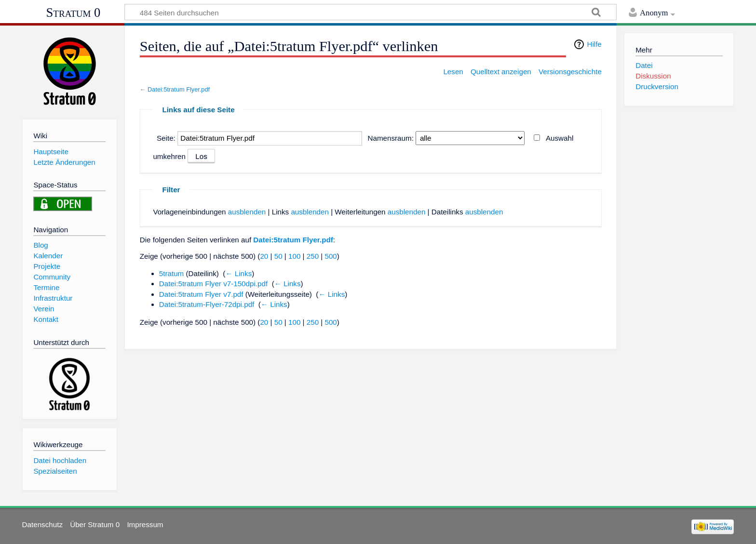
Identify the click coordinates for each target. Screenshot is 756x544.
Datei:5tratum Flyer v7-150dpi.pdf (213, 284)
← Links (238, 273)
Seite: (166, 138)
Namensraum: (391, 138)
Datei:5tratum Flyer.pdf (179, 89)
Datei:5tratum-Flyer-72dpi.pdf (207, 304)
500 (331, 256)
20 (264, 256)
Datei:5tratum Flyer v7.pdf (201, 294)
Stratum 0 (74, 13)
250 (313, 256)
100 (294, 256)
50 (278, 256)
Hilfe (594, 44)
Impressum (145, 524)
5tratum (172, 273)
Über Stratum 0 (95, 524)
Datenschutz (42, 524)
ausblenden (247, 212)
